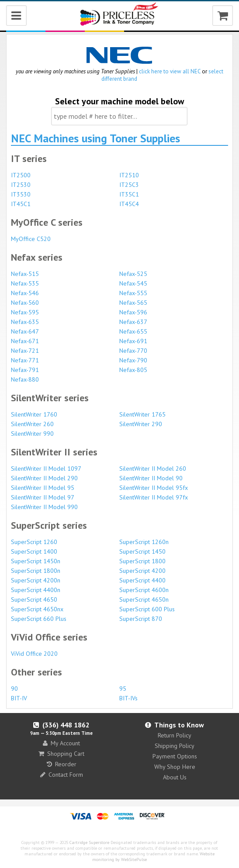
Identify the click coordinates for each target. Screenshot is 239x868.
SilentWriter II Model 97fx (154, 497)
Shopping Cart (61, 754)
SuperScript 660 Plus (39, 619)
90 (14, 689)
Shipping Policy (175, 746)
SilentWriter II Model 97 (43, 497)
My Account (61, 743)
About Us (175, 777)
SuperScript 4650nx (37, 609)
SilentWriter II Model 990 (44, 507)
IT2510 (129, 175)
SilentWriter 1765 (142, 414)
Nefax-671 (25, 341)
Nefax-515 (25, 274)
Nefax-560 (25, 303)
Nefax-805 (133, 370)
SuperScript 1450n (36, 561)
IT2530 (21, 185)
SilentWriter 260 (32, 424)
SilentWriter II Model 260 (153, 468)
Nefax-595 (25, 312)
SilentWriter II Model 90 (151, 478)
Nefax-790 (133, 360)
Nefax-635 (25, 322)
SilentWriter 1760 (34, 414)
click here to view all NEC (170, 71)
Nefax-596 (133, 312)
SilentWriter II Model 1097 (46, 468)
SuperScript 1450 (142, 551)
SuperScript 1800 (142, 561)
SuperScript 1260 (34, 542)
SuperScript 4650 (34, 599)
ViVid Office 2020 (34, 654)
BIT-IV (19, 698)
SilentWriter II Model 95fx (154, 488)
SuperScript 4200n (36, 580)
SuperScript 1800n (36, 571)
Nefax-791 (25, 370)
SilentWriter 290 (141, 424)
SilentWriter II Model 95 (43, 488)
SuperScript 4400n (36, 590)
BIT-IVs (128, 698)
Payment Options (175, 756)
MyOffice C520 (31, 239)
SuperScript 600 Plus (147, 609)
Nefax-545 (133, 283)
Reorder (62, 764)
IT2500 (21, 175)
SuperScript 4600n (144, 590)
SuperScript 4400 (142, 580)
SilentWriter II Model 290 (44, 478)
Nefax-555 (133, 293)
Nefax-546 (25, 293)
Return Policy (175, 735)
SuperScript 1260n (144, 542)
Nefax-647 (25, 331)
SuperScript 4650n (144, 599)
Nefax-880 (25, 379)
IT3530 (21, 194)
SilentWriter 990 (32, 434)
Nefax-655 (133, 331)
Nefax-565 (133, 303)
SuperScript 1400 (34, 551)
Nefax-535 (25, 283)
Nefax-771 (25, 360)
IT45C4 (129, 204)
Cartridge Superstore (89, 842)
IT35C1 (129, 194)
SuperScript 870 (141, 619)
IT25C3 (129, 185)
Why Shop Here (175, 767)
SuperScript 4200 (142, 571)
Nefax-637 (133, 322)
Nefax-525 (133, 274)
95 (123, 689)
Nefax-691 (133, 341)
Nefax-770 (133, 351)
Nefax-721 (25, 351)
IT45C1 (21, 204)
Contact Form (62, 775)
